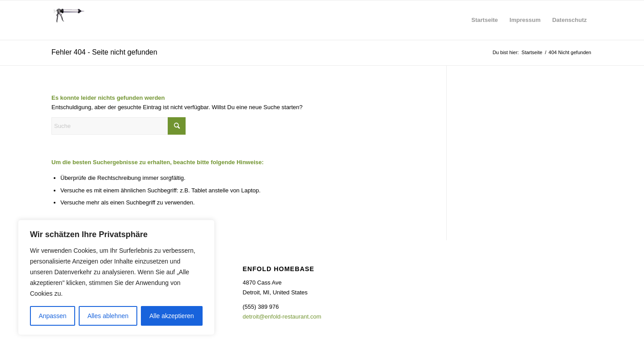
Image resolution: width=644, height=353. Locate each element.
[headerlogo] (68, 20)
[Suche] (119, 126)
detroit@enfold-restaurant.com (282, 317)
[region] (116, 277)
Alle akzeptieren (172, 316)
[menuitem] (485, 20)
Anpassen (52, 316)
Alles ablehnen (108, 316)
